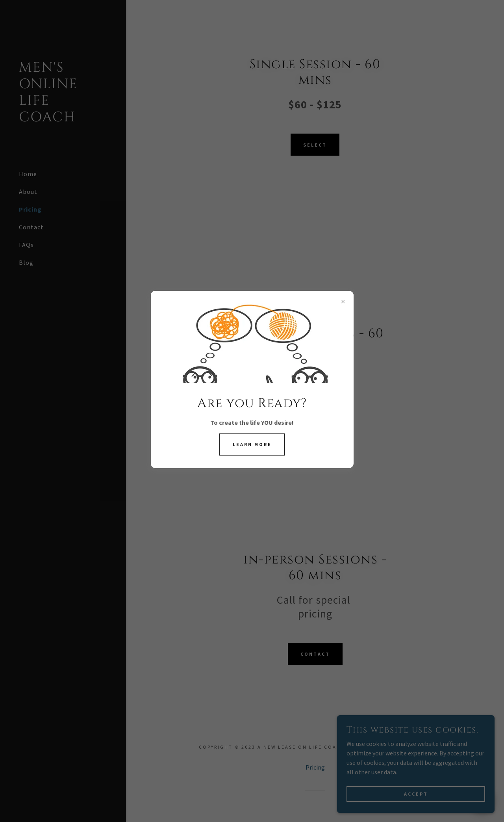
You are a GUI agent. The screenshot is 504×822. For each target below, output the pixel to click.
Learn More (252, 444)
